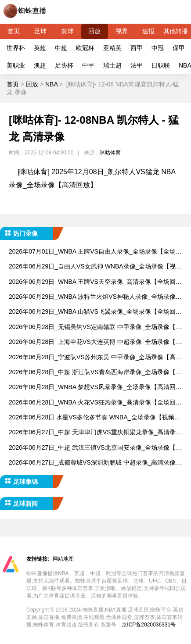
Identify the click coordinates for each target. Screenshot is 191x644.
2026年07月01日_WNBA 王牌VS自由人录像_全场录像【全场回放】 (95, 252)
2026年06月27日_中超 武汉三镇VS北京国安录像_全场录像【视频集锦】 (95, 448)
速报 (148, 31)
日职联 (161, 65)
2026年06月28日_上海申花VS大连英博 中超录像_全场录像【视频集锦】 (95, 342)
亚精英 (112, 48)
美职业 (16, 65)
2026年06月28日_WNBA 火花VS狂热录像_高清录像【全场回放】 (92, 403)
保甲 (179, 48)
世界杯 (16, 48)
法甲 (137, 65)
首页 (14, 31)
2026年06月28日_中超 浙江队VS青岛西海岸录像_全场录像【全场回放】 (95, 373)
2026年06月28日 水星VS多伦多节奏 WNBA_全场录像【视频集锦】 (95, 418)
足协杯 (64, 65)
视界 (122, 31)
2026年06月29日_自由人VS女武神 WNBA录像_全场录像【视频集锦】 (95, 267)
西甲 (137, 48)
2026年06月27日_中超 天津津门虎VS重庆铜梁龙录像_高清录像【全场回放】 (95, 433)
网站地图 (63, 559)
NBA (51, 84)
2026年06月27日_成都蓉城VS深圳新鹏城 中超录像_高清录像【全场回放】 (92, 463)
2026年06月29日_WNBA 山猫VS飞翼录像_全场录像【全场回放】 (92, 312)
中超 (61, 48)
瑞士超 (112, 65)
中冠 (158, 48)
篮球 (68, 31)
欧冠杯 (85, 48)
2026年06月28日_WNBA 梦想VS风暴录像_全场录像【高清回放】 (92, 388)
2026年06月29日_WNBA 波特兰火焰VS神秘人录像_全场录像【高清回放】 (92, 297)
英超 (40, 48)
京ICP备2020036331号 (149, 625)
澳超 (40, 65)
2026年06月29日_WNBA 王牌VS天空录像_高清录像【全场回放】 (92, 282)
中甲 (88, 65)
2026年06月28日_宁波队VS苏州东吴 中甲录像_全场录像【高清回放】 (95, 358)
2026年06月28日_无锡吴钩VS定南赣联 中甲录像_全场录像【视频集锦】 (95, 327)
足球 (40, 31)
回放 (94, 31)
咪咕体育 (110, 153)
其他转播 (176, 31)
